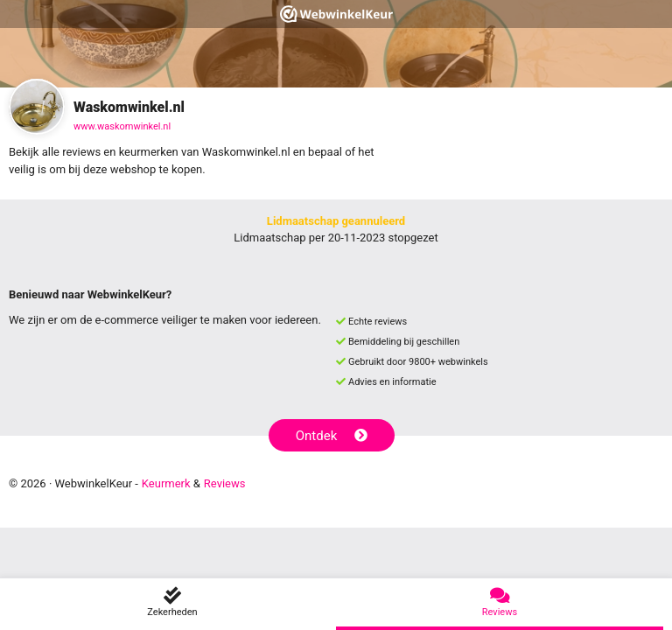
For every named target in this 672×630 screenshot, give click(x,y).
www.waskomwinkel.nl (122, 126)
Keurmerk (166, 483)
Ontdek (332, 436)
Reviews (225, 483)
